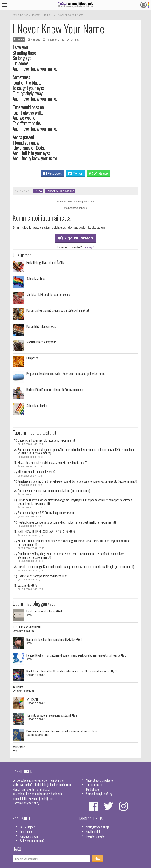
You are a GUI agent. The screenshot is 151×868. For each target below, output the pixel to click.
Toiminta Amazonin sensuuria (52, 715)
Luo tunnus (26, 831)
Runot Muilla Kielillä (60, 191)
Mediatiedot (93, 789)
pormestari (19, 747)
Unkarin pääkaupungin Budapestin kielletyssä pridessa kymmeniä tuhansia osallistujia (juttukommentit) (76, 567)
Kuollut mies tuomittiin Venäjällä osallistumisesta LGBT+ (71, 671)
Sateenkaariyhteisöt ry (99, 794)
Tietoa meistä (94, 784)
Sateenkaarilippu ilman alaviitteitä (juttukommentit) (47, 440)
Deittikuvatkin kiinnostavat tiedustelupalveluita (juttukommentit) (54, 491)
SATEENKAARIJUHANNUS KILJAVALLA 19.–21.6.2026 (46, 531)
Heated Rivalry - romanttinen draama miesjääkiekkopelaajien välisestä (76, 655)
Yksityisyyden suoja (98, 827)
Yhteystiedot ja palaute (99, 780)
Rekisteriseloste (95, 836)
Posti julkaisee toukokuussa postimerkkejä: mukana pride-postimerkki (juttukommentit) (67, 522)
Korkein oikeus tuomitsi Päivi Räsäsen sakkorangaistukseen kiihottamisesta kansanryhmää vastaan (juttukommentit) (74, 543)
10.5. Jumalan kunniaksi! (27, 627)
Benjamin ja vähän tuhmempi (54, 639)
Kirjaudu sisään (75, 238)
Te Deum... (19, 687)
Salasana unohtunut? (32, 841)
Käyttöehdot (93, 831)
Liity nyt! (88, 247)
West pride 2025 (27, 585)
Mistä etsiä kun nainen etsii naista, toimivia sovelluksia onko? (52, 462)
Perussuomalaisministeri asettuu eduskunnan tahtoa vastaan (62, 731)
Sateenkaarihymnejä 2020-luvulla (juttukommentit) (47, 513)
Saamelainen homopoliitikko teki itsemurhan (43, 576)
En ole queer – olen (44, 611)
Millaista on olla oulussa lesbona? (37, 472)
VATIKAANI (32, 699)
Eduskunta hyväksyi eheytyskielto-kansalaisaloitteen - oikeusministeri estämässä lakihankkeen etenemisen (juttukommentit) (71, 556)
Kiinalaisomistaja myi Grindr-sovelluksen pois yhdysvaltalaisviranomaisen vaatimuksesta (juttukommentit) (77, 481)
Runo (38, 191)
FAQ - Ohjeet (27, 827)
